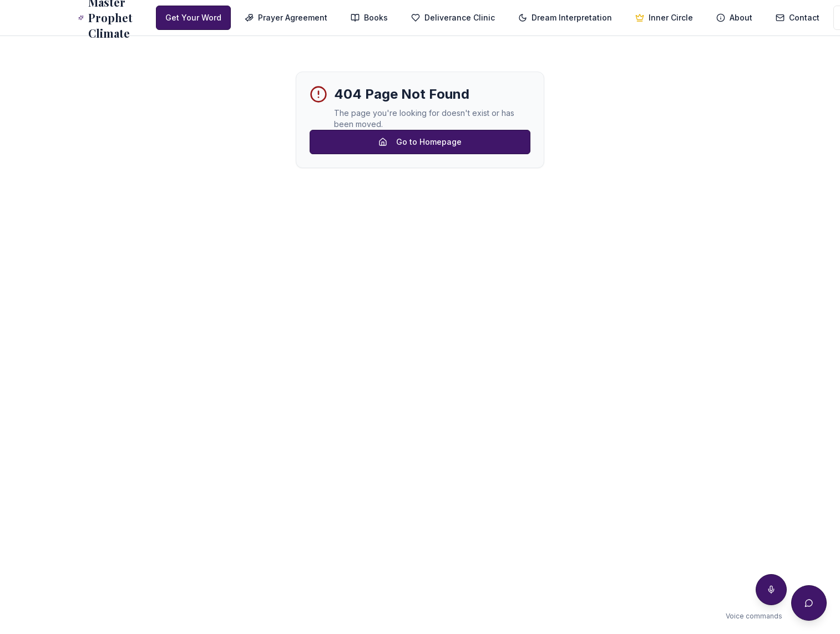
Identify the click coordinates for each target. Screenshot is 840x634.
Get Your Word (193, 17)
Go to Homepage (420, 142)
